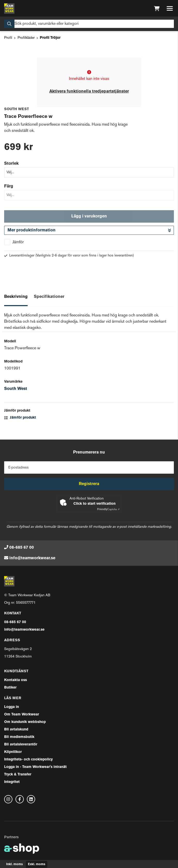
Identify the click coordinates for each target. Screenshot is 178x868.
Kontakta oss (16, 680)
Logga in (11, 707)
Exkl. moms (37, 864)
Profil (8, 38)
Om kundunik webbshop (25, 722)
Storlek (11, 164)
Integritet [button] (12, 782)
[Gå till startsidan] (9, 9)
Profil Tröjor (50, 38)
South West (16, 389)
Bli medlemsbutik (19, 737)
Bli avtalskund (16, 730)
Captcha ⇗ (108, 510)
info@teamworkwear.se (32, 558)
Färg (9, 186)
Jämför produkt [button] (20, 418)
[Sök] (89, 24)
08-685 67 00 (22, 548)
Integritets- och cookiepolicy (28, 760)
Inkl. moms (14, 864)
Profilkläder (26, 38)
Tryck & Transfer (18, 775)
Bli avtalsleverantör (21, 745)
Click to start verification (94, 504)
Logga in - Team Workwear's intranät (35, 767)
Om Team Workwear (22, 715)
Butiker (10, 688)
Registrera (89, 484)
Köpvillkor (13, 752)
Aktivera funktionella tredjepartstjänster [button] (89, 92)
